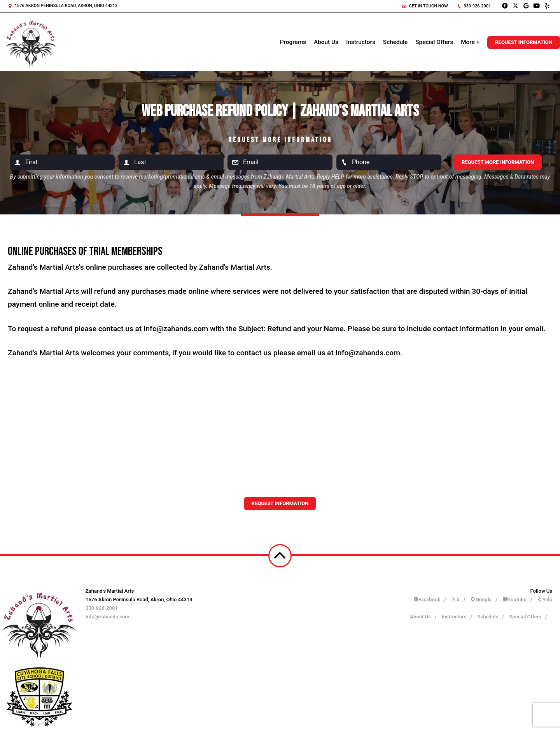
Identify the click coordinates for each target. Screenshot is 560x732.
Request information (280, 503)
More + (470, 42)
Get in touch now (425, 6)
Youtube (515, 599)
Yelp (545, 599)
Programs (293, 42)
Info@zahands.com (108, 617)
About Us (326, 42)
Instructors (361, 42)
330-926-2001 (474, 6)
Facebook (427, 599)
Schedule (395, 42)
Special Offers (434, 42)
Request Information (524, 42)
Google (481, 599)
